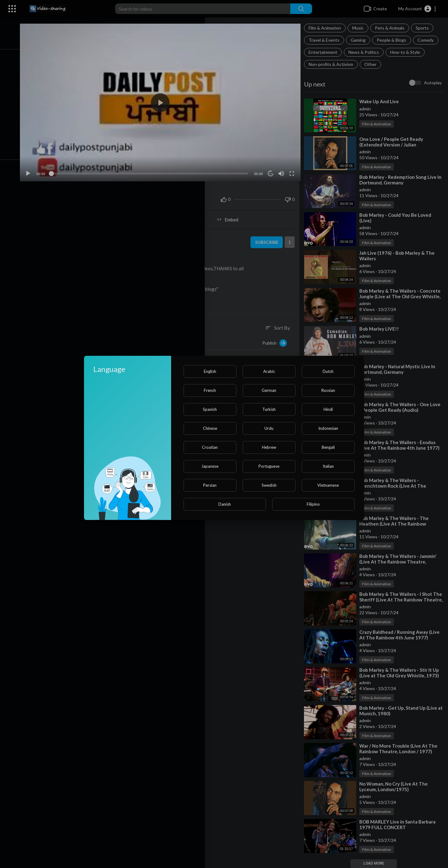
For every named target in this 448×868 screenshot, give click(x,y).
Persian (210, 485)
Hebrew (269, 447)
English (210, 371)
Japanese (210, 466)
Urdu (269, 428)
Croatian (210, 447)
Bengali (328, 447)
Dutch (328, 371)
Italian (328, 466)
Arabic (269, 371)
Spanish (210, 409)
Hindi (328, 409)
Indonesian (328, 428)
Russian (328, 390)
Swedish (269, 485)
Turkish (269, 409)
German (269, 390)
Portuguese (269, 466)
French (210, 390)
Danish (225, 504)
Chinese (210, 428)
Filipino (313, 504)
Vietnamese (328, 485)
